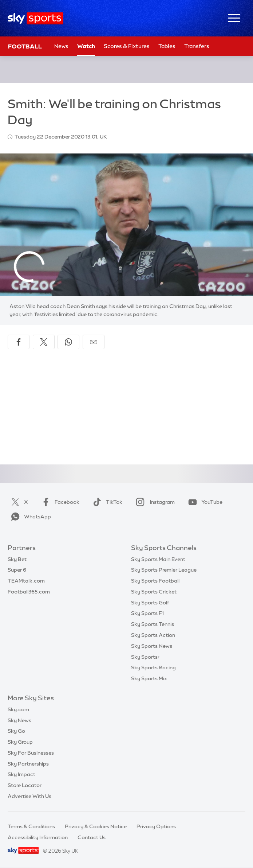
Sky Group (20, 742)
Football (25, 46)
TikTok (106, 502)
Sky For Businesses (31, 753)
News (61, 46)
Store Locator (25, 785)
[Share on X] (44, 342)
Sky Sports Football (155, 581)
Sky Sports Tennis (153, 624)
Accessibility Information (38, 837)
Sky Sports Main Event (158, 559)
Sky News (19, 720)
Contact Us (92, 837)
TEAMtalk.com (26, 581)
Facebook (59, 502)
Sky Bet (17, 559)
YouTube (204, 502)
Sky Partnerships (28, 764)
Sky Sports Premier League (164, 570)
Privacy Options (156, 826)
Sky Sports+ (146, 657)
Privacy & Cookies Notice (96, 826)
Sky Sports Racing (153, 667)
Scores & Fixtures (127, 46)
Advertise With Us (29, 796)
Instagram (154, 502)
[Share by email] (94, 342)
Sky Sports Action (153, 635)
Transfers (197, 46)
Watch (86, 46)
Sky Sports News (152, 646)
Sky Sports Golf (150, 603)
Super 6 (17, 570)
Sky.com (18, 709)
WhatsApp (29, 517)
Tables (167, 46)
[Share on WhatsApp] (68, 342)
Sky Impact (21, 774)
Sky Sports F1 (147, 613)
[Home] (35, 18)
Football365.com (29, 592)
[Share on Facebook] (19, 342)
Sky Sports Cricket (154, 592)
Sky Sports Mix (149, 678)
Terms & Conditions (31, 826)
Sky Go (16, 731)
